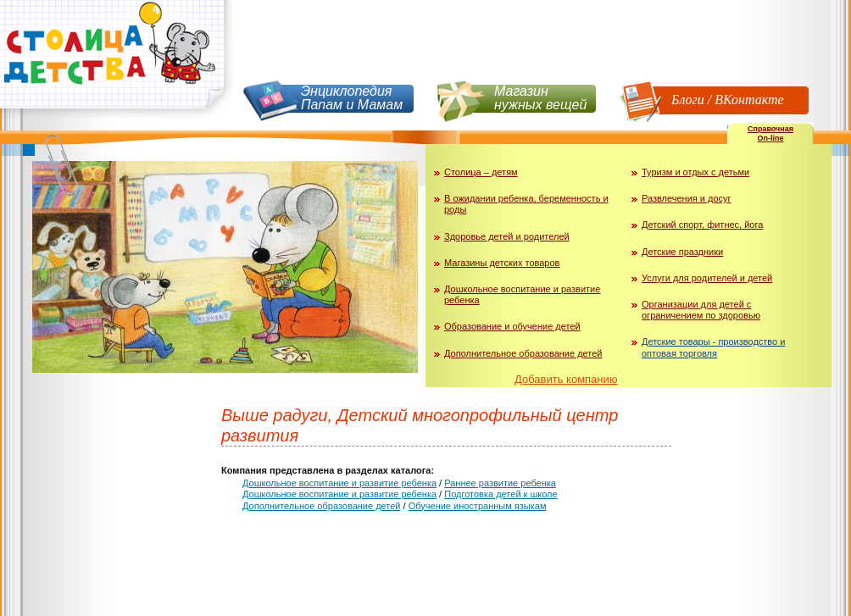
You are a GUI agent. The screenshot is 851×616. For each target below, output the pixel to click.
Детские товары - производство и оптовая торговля (713, 347)
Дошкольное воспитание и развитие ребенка (339, 483)
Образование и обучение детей (512, 326)
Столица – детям (481, 172)
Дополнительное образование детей (523, 353)
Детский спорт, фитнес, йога (702, 225)
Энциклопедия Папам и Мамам (352, 98)
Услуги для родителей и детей (707, 278)
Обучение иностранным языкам (478, 506)
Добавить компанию (566, 379)
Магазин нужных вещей (540, 98)
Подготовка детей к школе (501, 494)
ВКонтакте (749, 100)
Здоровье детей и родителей (507, 236)
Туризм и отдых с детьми (695, 172)
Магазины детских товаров (502, 263)
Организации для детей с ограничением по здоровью (701, 310)
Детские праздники (682, 252)
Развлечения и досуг (687, 198)
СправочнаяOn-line (770, 133)
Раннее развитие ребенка (500, 483)
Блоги (688, 100)
